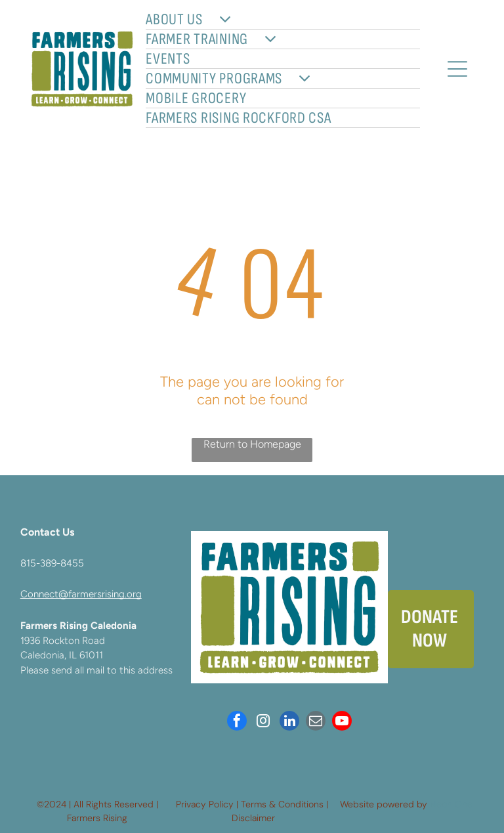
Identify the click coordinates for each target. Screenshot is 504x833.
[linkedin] (289, 722)
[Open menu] (457, 69)
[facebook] (237, 722)
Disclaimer (253, 818)
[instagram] (263, 722)
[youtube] (342, 722)
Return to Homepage (252, 444)
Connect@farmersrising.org (81, 594)
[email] (316, 722)
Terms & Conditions (282, 804)
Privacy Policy (205, 804)
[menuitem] (283, 20)
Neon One (451, 804)
